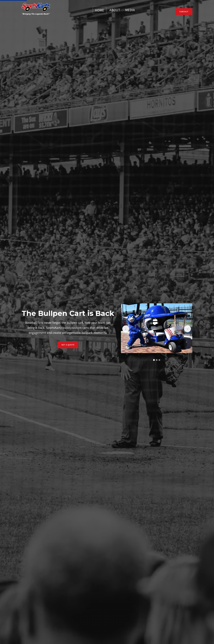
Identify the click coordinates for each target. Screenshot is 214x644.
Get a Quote (68, 345)
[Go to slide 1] (154, 360)
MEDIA (130, 10)
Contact (184, 12)
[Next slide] (188, 329)
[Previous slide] (126, 329)
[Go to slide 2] (157, 360)
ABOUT (115, 10)
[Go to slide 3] (159, 360)
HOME (100, 10)
